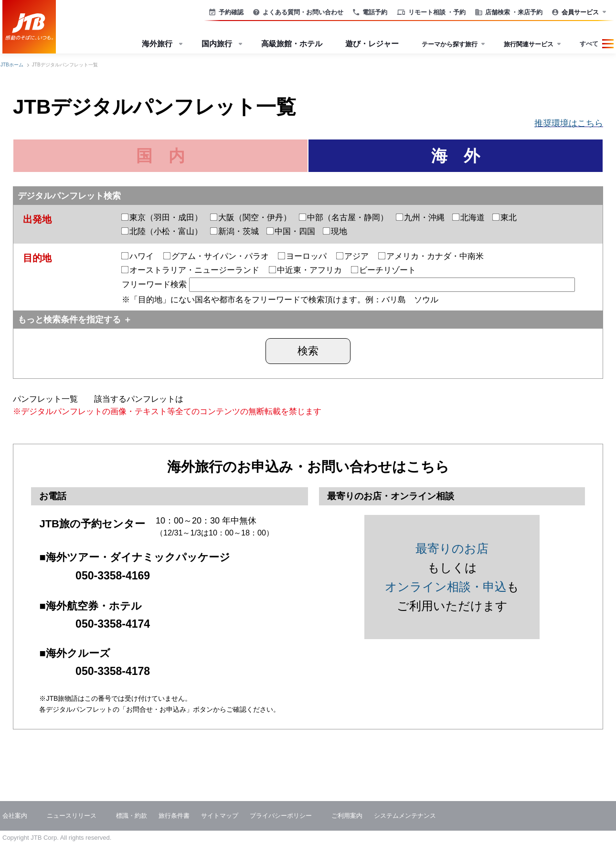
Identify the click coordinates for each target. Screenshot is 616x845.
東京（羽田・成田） (162, 218)
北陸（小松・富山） (162, 231)
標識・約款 (132, 816)
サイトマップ (220, 816)
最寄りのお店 (452, 548)
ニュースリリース (72, 816)
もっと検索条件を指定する (69, 320)
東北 (505, 218)
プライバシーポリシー (281, 816)
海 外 (456, 156)
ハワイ (138, 256)
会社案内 (15, 816)
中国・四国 (291, 231)
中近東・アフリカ (306, 270)
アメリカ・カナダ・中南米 (431, 256)
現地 (335, 231)
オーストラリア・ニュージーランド (191, 270)
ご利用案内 (347, 816)
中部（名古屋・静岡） (344, 218)
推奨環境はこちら (569, 123)
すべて (589, 44)
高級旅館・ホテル (292, 44)
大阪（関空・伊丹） (251, 218)
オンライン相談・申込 (446, 587)
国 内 (160, 156)
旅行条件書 (174, 816)
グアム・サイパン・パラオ (216, 256)
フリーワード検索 (348, 284)
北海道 (469, 218)
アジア (353, 256)
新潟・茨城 (235, 231)
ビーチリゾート (384, 270)
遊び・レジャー (372, 44)
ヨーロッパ (303, 256)
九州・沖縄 (420, 218)
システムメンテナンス (405, 816)
